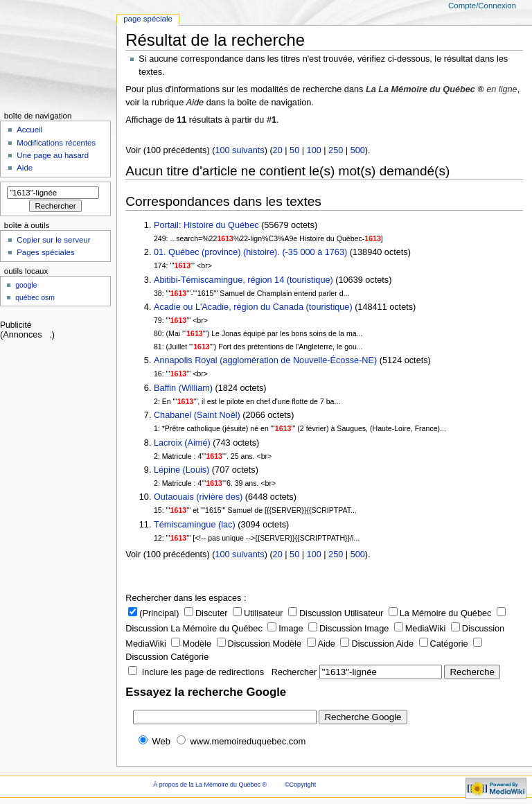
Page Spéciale (148, 19)
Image (285, 629)
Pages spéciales (45, 252)
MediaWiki (420, 629)
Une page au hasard (53, 155)
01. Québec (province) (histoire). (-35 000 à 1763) (250, 252)
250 (336, 150)
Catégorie (444, 644)
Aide (321, 644)
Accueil (29, 130)
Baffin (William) (183, 388)
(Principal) (153, 613)
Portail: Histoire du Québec (206, 225)
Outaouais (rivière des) (198, 497)
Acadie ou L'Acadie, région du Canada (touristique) (253, 307)
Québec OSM (35, 298)
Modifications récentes (56, 143)
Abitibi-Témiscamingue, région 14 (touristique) (243, 280)
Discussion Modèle (259, 644)
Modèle (191, 644)
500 (358, 150)
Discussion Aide (377, 644)
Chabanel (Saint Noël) (197, 415)
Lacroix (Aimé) (182, 443)
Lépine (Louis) (181, 470)
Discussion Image (348, 629)
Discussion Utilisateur (336, 613)
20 (278, 150)
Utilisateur (258, 613)
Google (26, 285)
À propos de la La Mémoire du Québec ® (210, 785)
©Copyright (300, 785)
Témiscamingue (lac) (195, 525)
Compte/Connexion (482, 6)
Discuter (206, 613)
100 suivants (239, 150)
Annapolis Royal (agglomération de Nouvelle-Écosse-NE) (265, 360)
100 (314, 150)
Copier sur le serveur (53, 240)
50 (294, 150)
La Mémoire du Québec (440, 613)
